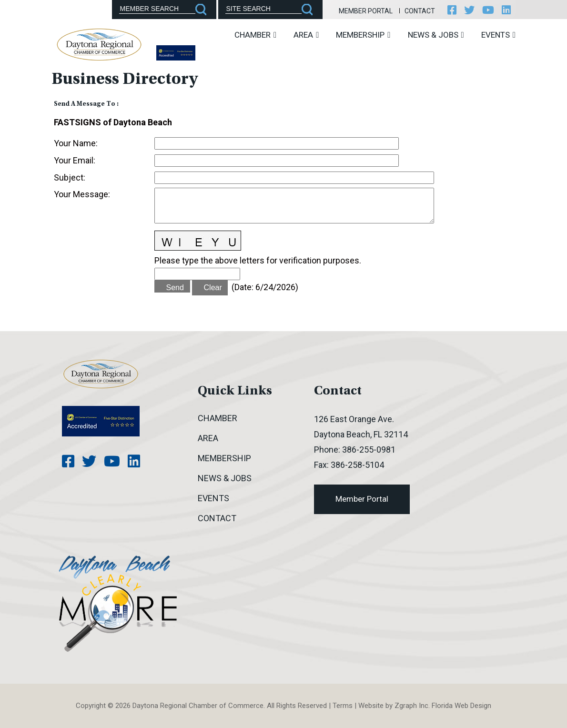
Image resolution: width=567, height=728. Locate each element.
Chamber (255, 35)
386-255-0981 (369, 450)
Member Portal (366, 11)
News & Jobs (436, 35)
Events (498, 35)
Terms (343, 706)
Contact (420, 11)
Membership (363, 35)
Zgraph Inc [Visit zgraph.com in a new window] (411, 706)
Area (306, 35)
